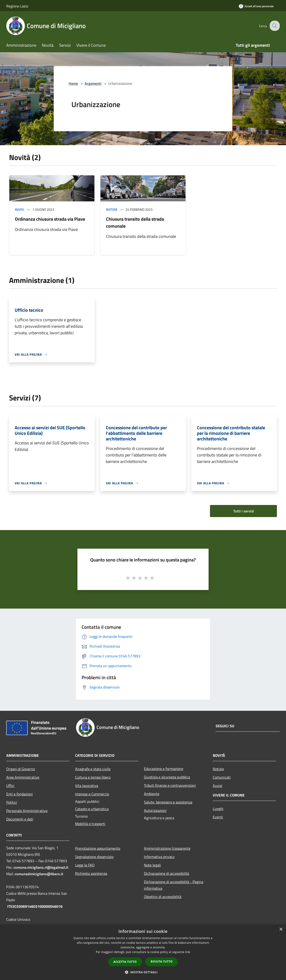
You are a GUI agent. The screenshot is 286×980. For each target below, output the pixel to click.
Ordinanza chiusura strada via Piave (50, 219)
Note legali (152, 865)
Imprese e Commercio (92, 794)
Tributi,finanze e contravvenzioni (170, 785)
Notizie (112, 209)
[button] (143, 972)
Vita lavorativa (87, 786)
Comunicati (222, 777)
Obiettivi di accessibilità (163, 897)
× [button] (281, 929)
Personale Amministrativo (27, 811)
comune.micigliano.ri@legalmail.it (41, 867)
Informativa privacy (159, 857)
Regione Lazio (17, 6)
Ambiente (152, 794)
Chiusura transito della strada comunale (135, 222)
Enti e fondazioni (20, 794)
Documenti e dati (20, 819)
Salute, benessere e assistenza (168, 802)
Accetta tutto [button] (125, 962)
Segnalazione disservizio (94, 857)
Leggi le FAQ (85, 865)
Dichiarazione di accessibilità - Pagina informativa (174, 885)
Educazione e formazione (164, 769)
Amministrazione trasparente (167, 848)
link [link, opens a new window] (188, 952)
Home (73, 83)
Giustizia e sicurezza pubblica (167, 777)
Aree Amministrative (23, 777)
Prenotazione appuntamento (98, 848)
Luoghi (218, 809)
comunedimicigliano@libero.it (39, 874)
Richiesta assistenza (91, 873)
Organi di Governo (21, 769)
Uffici (10, 786)
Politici (12, 802)
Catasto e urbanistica (92, 809)
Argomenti (93, 83)
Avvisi (20, 209)
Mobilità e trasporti (90, 824)
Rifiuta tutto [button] (162, 962)
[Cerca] (274, 26)
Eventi (218, 817)
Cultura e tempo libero (93, 777)
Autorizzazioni (155, 810)
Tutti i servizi (244, 511)
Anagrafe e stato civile (93, 769)
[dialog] (143, 952)
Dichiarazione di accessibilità (166, 873)
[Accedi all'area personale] (256, 6)
